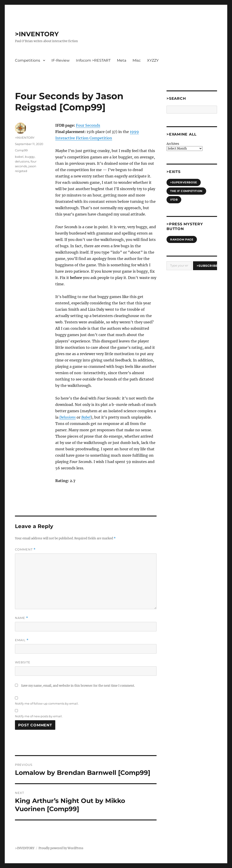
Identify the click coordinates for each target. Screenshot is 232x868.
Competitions (28, 60)
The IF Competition (186, 191)
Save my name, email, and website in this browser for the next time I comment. (78, 686)
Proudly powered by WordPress (61, 848)
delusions (22, 161)
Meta (122, 60)
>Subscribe (207, 266)
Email (22, 640)
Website (23, 662)
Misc (137, 60)
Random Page (182, 239)
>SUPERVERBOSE (184, 182)
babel (19, 157)
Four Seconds (88, 125)
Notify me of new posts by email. (39, 716)
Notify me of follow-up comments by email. (47, 703)
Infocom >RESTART (93, 60)
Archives (173, 144)
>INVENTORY (37, 34)
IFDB (174, 200)
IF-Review (60, 60)
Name (22, 618)
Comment (25, 549)
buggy (30, 157)
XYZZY (153, 60)
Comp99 (21, 150)
